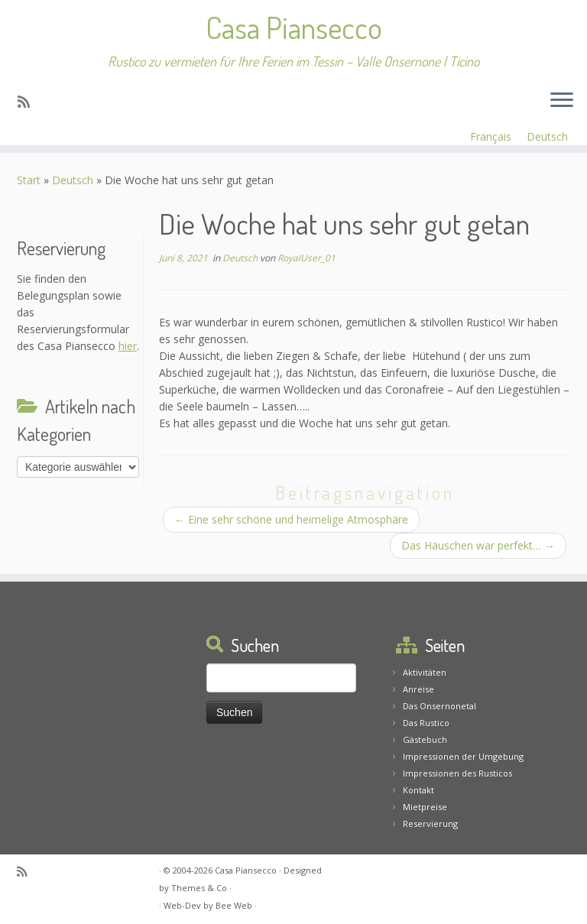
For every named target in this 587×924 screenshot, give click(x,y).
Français (491, 136)
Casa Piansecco (294, 27)
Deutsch (547, 136)
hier (128, 346)
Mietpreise (425, 807)
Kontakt (418, 790)
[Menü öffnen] (562, 101)
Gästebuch (425, 739)
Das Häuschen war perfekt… (478, 545)
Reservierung (430, 823)
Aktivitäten (425, 672)
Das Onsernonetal (439, 706)
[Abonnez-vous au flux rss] (29, 102)
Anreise (418, 689)
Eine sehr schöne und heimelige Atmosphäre (291, 519)
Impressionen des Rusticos (457, 773)
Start (29, 180)
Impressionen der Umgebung (463, 756)
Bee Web (234, 905)
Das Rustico (426, 723)
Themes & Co (199, 888)
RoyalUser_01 (306, 258)
